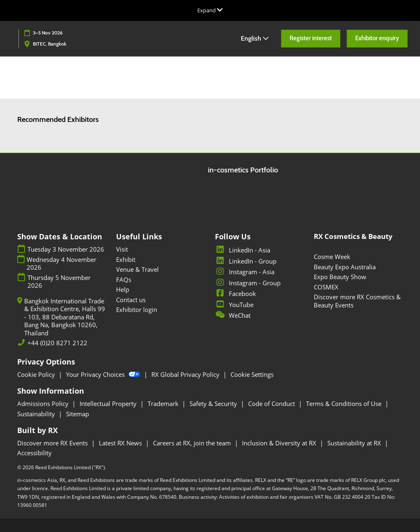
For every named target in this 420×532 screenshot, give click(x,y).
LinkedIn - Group (246, 261)
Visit (122, 249)
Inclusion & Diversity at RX (280, 443)
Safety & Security (214, 404)
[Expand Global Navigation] (210, 10)
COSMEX (326, 287)
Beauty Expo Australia (345, 267)
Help (123, 289)
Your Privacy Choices (104, 374)
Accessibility (34, 453)
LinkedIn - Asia (243, 250)
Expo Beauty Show (340, 277)
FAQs (124, 280)
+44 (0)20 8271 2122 (57, 343)
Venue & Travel (137, 269)
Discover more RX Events (53, 443)
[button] (311, 39)
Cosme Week (332, 257)
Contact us (131, 300)
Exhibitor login (137, 310)
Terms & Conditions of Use (345, 404)
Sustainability (37, 414)
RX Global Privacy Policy (186, 374)
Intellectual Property (109, 404)
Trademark (164, 404)
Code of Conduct (272, 404)
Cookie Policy (37, 374)
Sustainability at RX (355, 443)
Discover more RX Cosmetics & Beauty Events (357, 301)
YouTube (234, 305)
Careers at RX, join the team (193, 443)
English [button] (255, 38)
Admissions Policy (44, 404)
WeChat (233, 315)
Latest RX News (121, 443)
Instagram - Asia (245, 272)
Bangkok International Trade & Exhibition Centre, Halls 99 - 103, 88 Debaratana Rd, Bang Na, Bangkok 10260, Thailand (65, 317)
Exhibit (126, 259)
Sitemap (78, 414)
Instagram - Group (248, 283)
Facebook (235, 294)
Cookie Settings (252, 374)
